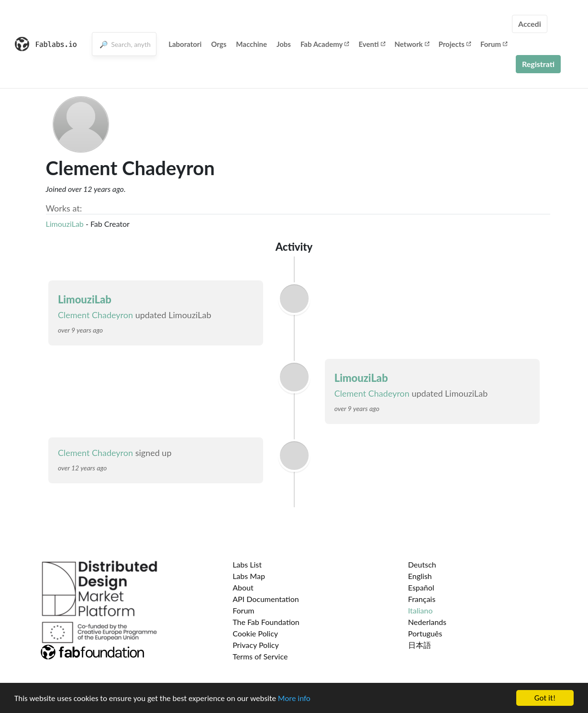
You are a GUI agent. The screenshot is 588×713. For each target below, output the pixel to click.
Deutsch (422, 564)
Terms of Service (260, 656)
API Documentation (266, 599)
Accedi (530, 24)
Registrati (538, 64)
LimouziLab (65, 224)
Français (422, 599)
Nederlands (427, 622)
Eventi (372, 44)
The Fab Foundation (266, 622)
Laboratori (185, 44)
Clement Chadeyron (95, 315)
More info (294, 699)
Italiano (421, 610)
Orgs (219, 44)
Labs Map (249, 576)
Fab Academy (325, 44)
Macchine (251, 44)
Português (425, 633)
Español (421, 587)
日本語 (420, 645)
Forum (494, 44)
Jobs (284, 44)
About (243, 587)
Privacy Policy (256, 645)
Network (412, 44)
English (420, 576)
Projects (455, 44)
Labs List (247, 564)
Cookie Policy (255, 633)
